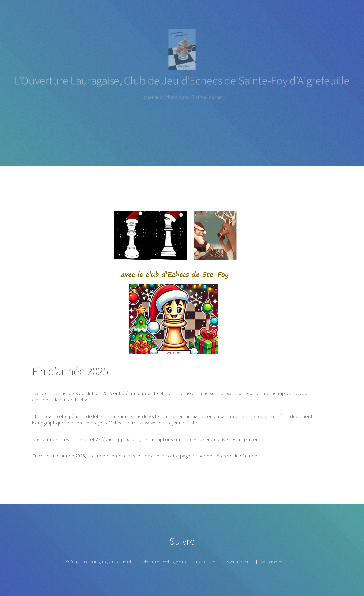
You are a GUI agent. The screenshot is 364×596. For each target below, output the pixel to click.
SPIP (295, 562)
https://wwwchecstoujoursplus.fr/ (162, 423)
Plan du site (205, 562)
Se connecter (271, 562)
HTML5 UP (244, 562)
